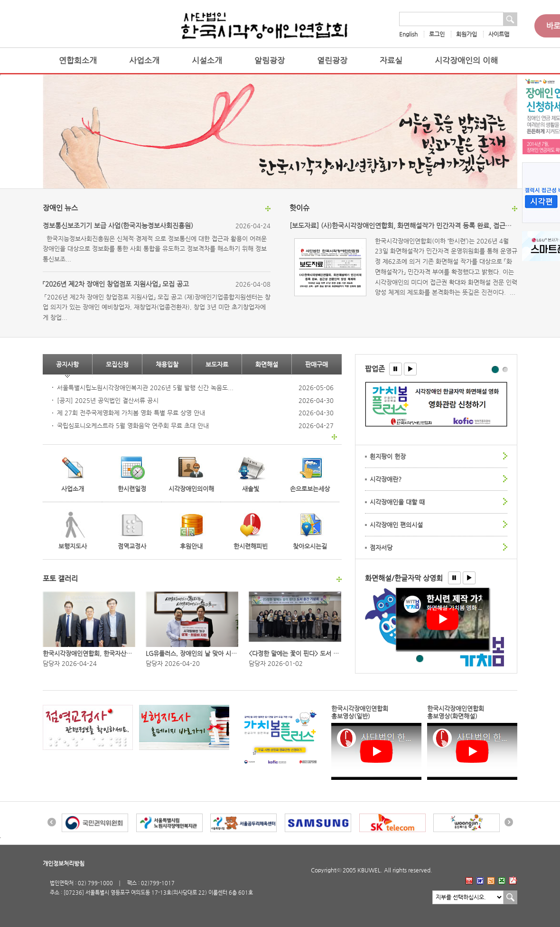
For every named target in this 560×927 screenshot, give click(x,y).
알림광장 (270, 61)
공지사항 (67, 364)
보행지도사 (65, 546)
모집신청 (117, 364)
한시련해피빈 (244, 546)
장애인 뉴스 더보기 (268, 209)
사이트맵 (499, 34)
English (408, 34)
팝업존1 (496, 370)
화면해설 (267, 364)
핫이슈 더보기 (515, 209)
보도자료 (217, 364)
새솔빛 (251, 489)
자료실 (391, 61)
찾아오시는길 (310, 546)
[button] (396, 369)
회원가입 (467, 34)
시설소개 (207, 61)
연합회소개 (78, 61)
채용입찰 (167, 364)
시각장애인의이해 (191, 489)
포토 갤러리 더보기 (339, 579)
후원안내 (191, 546)
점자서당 (381, 548)
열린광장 (332, 61)
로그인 (437, 34)
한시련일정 (132, 489)
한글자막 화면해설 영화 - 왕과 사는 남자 (420, 659)
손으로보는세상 (310, 489)
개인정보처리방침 (64, 863)
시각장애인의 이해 (466, 61)
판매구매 (317, 364)
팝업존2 (505, 369)
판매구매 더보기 (334, 437)
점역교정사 (124, 546)
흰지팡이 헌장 (388, 456)
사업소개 (144, 61)
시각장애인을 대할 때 (397, 502)
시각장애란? (386, 479)
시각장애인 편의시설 (396, 525)
